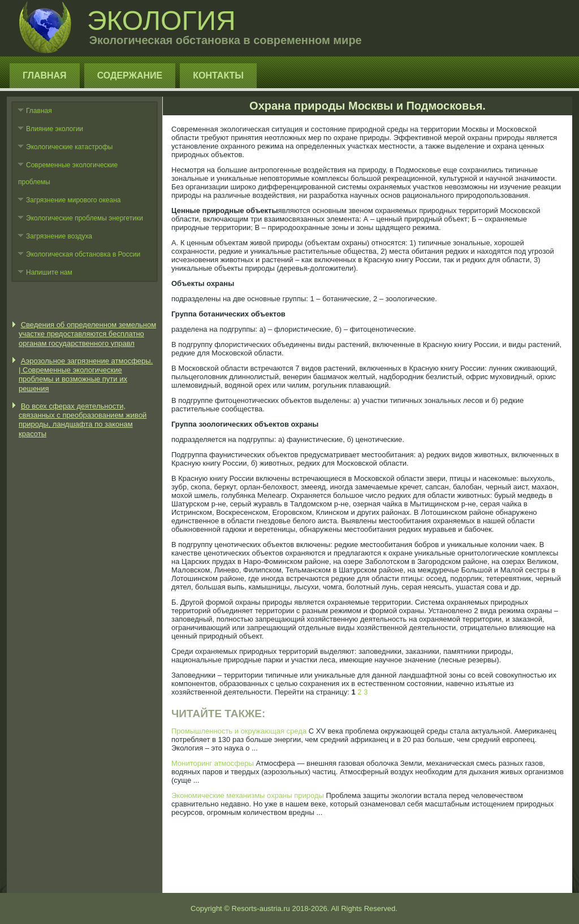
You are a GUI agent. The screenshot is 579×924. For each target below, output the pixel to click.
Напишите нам (49, 272)
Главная (45, 75)
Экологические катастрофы (70, 147)
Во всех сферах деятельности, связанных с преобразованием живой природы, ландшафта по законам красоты (83, 420)
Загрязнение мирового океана (74, 200)
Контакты (218, 75)
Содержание (130, 75)
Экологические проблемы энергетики (85, 218)
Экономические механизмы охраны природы (248, 795)
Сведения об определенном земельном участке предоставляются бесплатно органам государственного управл (87, 334)
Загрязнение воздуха (59, 236)
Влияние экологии (55, 129)
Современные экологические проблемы (68, 173)
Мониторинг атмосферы (213, 763)
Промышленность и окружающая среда (239, 731)
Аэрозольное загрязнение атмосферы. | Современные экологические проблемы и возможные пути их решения (86, 375)
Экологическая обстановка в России (83, 254)
